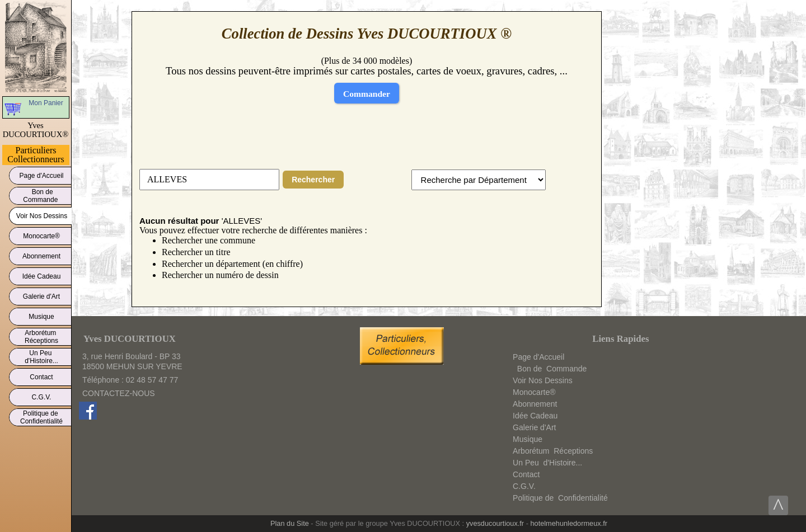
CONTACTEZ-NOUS (119, 393)
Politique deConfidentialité (41, 417)
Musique (41, 315)
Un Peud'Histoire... (41, 357)
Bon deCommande (41, 196)
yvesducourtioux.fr (495, 523)
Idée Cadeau (41, 274)
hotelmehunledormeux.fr (569, 523)
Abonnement (41, 254)
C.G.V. (41, 395)
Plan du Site (290, 523)
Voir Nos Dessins (42, 214)
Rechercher (313, 180)
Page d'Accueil (41, 174)
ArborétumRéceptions (41, 337)
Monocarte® (41, 234)
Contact (41, 375)
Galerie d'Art (41, 295)
